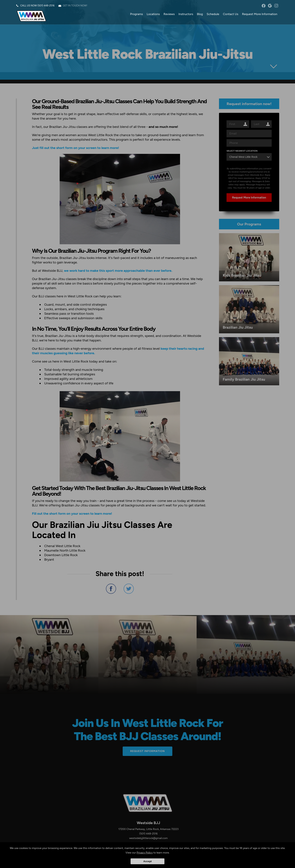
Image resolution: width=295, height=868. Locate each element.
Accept (147, 861)
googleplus (270, 6)
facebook (263, 6)
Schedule (213, 14)
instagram (276, 6)
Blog (200, 14)
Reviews (169, 14)
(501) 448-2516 (46, 6)
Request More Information (260, 14)
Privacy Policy (145, 853)
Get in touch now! (75, 6)
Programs (137, 14)
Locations (153, 14)
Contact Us (231, 14)
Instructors (186, 14)
